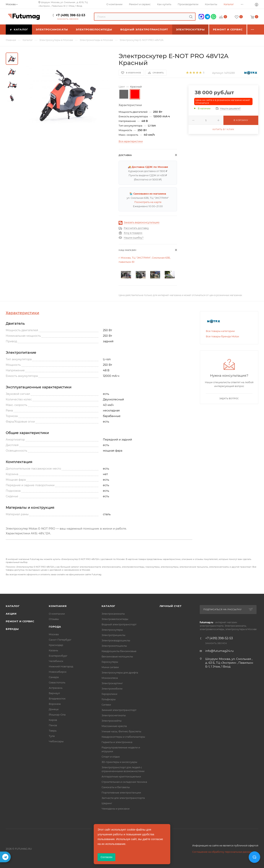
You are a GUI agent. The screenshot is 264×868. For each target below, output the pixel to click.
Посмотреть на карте (148, 202)
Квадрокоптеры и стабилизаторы (123, 737)
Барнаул (54, 693)
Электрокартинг (112, 683)
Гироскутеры (110, 662)
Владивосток (57, 698)
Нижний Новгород (61, 666)
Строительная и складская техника (124, 782)
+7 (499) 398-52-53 (70, 15)
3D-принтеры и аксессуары (119, 762)
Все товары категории (220, 331)
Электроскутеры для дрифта (120, 672)
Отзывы (54, 619)
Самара (54, 677)
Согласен (106, 857)
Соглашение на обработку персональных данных (222, 852)
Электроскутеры (112, 630)
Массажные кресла (114, 726)
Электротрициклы (113, 635)
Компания (58, 606)
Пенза (53, 725)
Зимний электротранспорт (119, 710)
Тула (52, 736)
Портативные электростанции (121, 793)
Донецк (54, 709)
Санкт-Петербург (60, 640)
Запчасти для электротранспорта (123, 798)
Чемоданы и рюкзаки (116, 809)
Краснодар (56, 645)
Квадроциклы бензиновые (119, 651)
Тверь (53, 731)
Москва (54, 634)
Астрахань (56, 688)
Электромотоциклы (114, 646)
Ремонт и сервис (20, 621)
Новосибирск (58, 672)
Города (55, 627)
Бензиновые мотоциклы (117, 656)
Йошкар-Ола (57, 715)
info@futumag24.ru (219, 651)
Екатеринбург (58, 656)
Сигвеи (106, 705)
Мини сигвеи (110, 667)
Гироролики (109, 694)
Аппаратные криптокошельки (121, 776)
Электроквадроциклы (116, 640)
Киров (53, 720)
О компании (57, 614)
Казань (53, 650)
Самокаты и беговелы (116, 787)
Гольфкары (109, 699)
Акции (11, 614)
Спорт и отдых (111, 757)
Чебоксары (56, 741)
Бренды (12, 629)
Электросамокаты (113, 614)
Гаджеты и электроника (117, 742)
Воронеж (55, 704)
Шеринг (107, 803)
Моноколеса (110, 678)
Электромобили (112, 689)
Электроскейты (112, 721)
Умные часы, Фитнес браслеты (121, 731)
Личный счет (171, 606)
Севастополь (57, 682)
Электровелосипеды (115, 619)
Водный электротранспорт (119, 624)
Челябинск (56, 661)
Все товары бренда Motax (222, 336)
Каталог (13, 606)
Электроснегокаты (114, 715)
